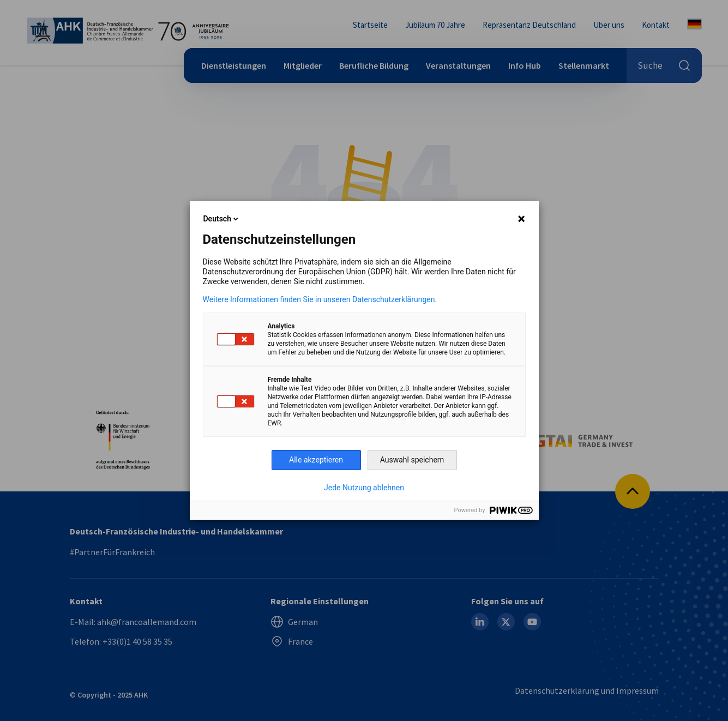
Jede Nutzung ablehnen (364, 488)
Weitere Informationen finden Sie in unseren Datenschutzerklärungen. (320, 299)
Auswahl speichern (412, 460)
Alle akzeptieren (316, 460)
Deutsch (222, 219)
